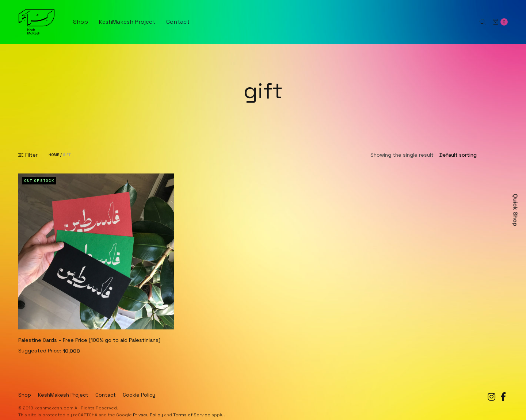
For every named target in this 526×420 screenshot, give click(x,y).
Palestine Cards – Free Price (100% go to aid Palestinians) (89, 340)
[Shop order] (471, 155)
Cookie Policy (139, 395)
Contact (178, 22)
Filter (28, 155)
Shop (81, 22)
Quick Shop (516, 210)
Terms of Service (192, 415)
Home (54, 155)
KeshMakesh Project (127, 22)
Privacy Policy (148, 415)
